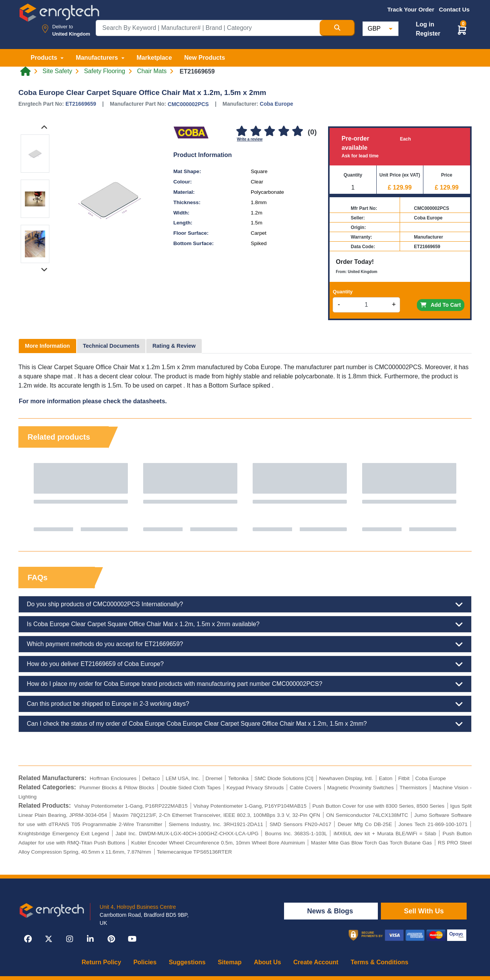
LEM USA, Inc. (183, 778)
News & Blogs (331, 911)
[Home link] (25, 71)
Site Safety (57, 71)
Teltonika (238, 778)
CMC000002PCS (188, 104)
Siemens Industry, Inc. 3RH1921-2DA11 (216, 824)
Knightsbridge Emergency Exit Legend (64, 834)
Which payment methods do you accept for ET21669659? (245, 644)
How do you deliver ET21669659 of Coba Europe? (245, 664)
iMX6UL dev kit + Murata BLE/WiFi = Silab (385, 834)
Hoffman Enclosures (113, 778)
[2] (256, 132)
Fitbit (404, 778)
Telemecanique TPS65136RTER (194, 852)
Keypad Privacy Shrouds (255, 788)
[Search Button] (337, 28)
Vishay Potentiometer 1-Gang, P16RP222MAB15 (131, 806)
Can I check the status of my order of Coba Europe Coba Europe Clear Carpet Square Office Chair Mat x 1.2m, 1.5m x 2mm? (245, 724)
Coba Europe (277, 104)
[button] (462, 30)
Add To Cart (441, 305)
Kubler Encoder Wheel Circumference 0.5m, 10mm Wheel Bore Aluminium (218, 843)
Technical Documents (111, 346)
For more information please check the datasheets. (93, 401)
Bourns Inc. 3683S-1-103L (296, 834)
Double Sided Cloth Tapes (190, 788)
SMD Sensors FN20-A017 (300, 824)
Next (458, 497)
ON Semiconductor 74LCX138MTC (367, 815)
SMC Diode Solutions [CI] (284, 778)
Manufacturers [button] (98, 58)
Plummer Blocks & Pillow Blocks (117, 788)
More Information (47, 346)
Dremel (214, 778)
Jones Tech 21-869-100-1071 (433, 824)
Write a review (250, 139)
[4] (284, 132)
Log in (425, 24)
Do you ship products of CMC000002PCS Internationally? (245, 604)
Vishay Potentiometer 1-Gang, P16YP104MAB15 (250, 806)
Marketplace (154, 58)
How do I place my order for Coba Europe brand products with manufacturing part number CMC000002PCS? (245, 684)
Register (428, 34)
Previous (32, 497)
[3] (270, 132)
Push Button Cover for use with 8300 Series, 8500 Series (378, 806)
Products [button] (45, 58)
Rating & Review (174, 346)
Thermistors (413, 788)
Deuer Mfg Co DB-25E (365, 824)
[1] (242, 132)
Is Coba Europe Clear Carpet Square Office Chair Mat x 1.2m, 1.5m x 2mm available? (245, 624)
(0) (312, 132)
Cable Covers (306, 788)
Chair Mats (152, 71)
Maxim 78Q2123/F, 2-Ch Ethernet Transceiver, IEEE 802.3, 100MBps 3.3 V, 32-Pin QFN (217, 815)
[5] (297, 132)
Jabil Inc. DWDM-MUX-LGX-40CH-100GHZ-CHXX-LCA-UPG (187, 834)
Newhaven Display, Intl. (346, 778)
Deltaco (151, 778)
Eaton (386, 778)
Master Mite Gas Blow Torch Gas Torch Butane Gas (371, 843)
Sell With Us (424, 911)
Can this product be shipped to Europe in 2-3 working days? (245, 704)
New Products (205, 58)
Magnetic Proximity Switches (361, 788)
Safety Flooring (105, 71)
